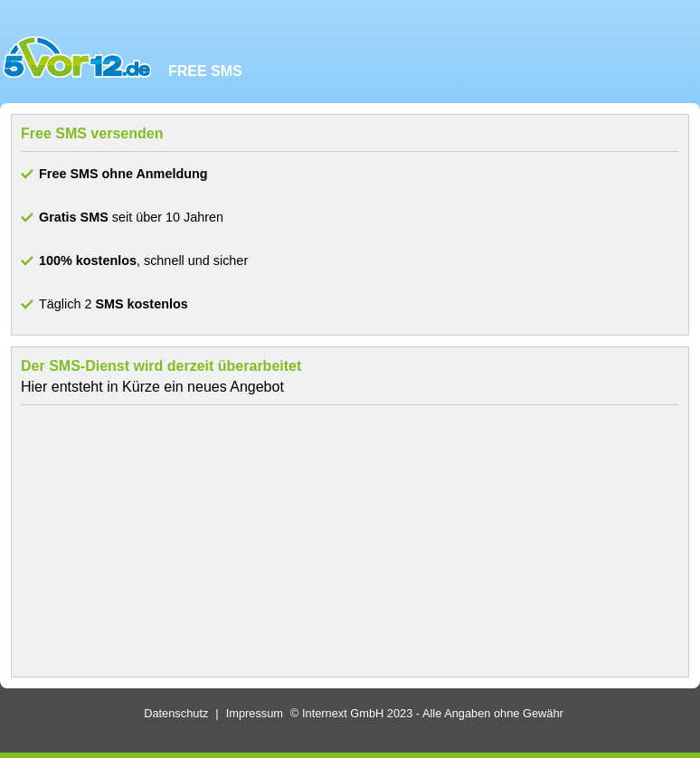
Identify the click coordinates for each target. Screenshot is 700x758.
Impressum (255, 713)
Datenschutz (176, 713)
